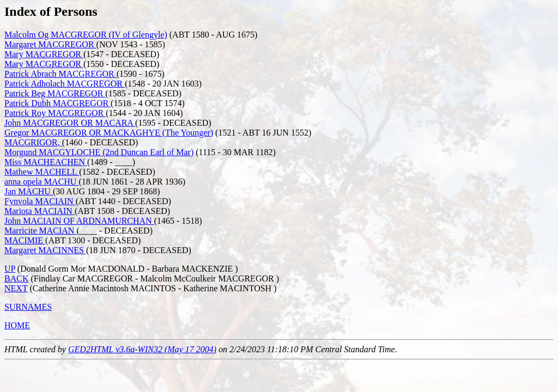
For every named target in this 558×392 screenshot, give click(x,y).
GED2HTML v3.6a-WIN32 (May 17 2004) (142, 349)
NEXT (16, 288)
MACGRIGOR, (33, 142)
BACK (16, 278)
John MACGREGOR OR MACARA (70, 123)
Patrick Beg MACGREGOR (55, 93)
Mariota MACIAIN (40, 211)
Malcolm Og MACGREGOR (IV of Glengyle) (86, 35)
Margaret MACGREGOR (50, 44)
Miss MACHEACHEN (46, 162)
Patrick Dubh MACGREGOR (57, 103)
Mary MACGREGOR (44, 54)
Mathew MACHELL (42, 172)
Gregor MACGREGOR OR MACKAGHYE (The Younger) (109, 133)
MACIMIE (25, 240)
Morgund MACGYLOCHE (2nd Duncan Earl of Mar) (99, 152)
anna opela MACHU (41, 182)
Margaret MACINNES (45, 250)
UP (10, 269)
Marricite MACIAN (40, 231)
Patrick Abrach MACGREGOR (60, 74)
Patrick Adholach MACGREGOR (65, 84)
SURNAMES (28, 307)
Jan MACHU (29, 191)
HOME (17, 325)
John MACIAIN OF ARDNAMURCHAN (79, 221)
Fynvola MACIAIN (40, 201)
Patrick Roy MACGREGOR (55, 113)
